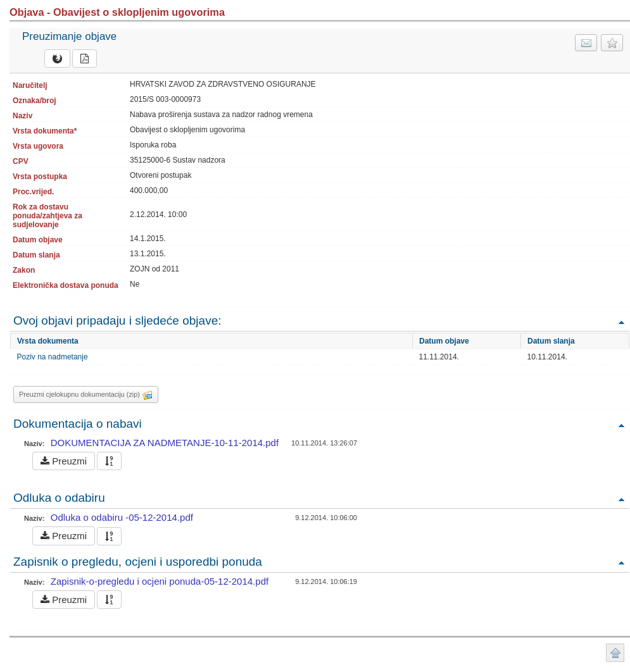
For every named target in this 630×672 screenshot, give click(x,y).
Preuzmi (64, 461)
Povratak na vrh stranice (615, 653)
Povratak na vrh (621, 322)
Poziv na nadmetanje (53, 357)
